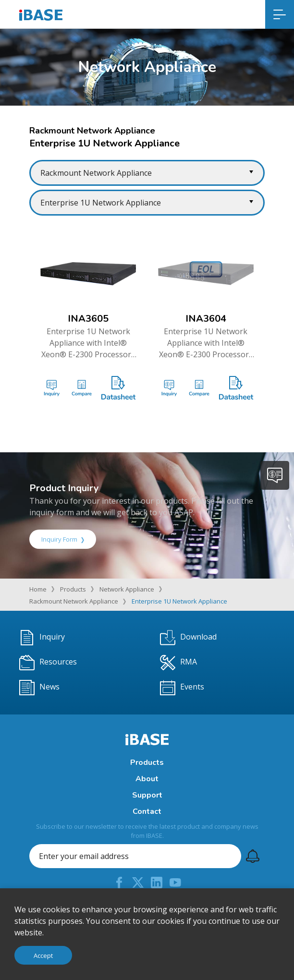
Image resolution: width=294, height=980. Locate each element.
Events (182, 688)
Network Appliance (127, 589)
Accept (43, 956)
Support (147, 795)
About (147, 779)
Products (73, 589)
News (39, 688)
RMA (178, 663)
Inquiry (42, 638)
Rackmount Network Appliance (74, 601)
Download (188, 638)
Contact (147, 811)
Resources (48, 663)
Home (38, 589)
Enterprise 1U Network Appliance (179, 601)
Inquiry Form (63, 539)
